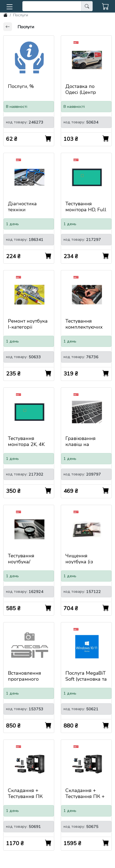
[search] (52, 6)
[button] (10, 6)
